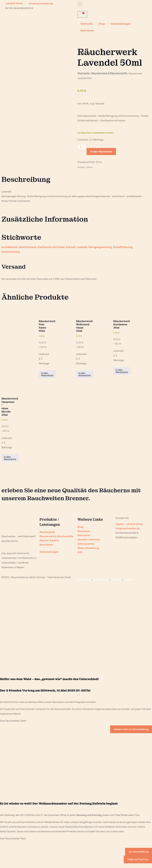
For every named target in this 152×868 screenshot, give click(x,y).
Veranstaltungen (121, 24)
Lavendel (82, 247)
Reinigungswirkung (100, 247)
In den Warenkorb (101, 152)
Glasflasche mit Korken (51, 247)
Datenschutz (101, 580)
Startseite (87, 24)
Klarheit (71, 247)
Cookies (116, 580)
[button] (80, 4)
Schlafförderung (123, 247)
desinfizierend (27, 247)
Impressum (84, 580)
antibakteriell (10, 247)
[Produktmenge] (82, 147)
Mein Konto (87, 30)
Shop (102, 24)
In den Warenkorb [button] (47, 374)
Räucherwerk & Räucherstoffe (109, 73)
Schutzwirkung (11, 252)
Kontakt (128, 580)
